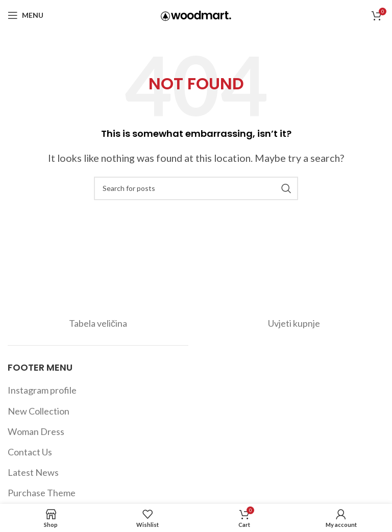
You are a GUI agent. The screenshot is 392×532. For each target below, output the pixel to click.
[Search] (196, 188)
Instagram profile (42, 390)
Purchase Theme (42, 493)
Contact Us (30, 452)
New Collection (39, 411)
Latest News (33, 472)
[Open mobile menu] (26, 15)
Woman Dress (36, 431)
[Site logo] (196, 14)
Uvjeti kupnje (294, 323)
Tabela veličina (98, 323)
